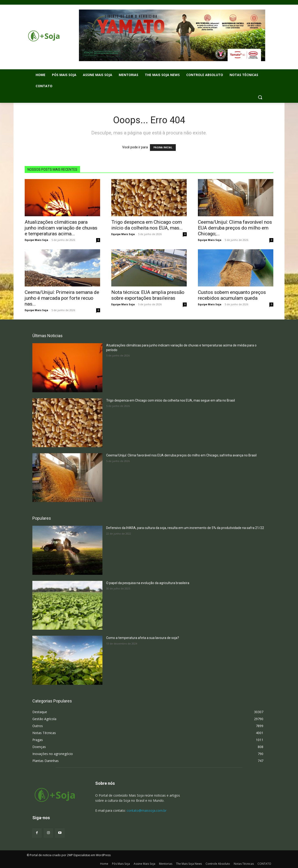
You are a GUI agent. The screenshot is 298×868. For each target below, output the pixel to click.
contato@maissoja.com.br (147, 810)
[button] (260, 97)
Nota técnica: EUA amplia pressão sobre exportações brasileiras (148, 295)
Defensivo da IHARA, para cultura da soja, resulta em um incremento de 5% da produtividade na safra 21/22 (185, 528)
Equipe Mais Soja (36, 240)
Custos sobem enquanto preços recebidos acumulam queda (232, 295)
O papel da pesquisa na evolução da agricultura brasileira (148, 583)
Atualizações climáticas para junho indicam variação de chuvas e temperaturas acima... (61, 228)
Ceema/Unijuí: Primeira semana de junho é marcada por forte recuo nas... (62, 298)
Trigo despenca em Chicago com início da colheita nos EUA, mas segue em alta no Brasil (171, 400)
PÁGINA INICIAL (163, 148)
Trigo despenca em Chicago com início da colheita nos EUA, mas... (147, 225)
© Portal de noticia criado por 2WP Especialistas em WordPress (69, 855)
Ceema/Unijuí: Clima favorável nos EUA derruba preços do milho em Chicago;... (235, 228)
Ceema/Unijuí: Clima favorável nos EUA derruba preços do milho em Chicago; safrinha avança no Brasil (181, 455)
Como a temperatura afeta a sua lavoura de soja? (143, 638)
